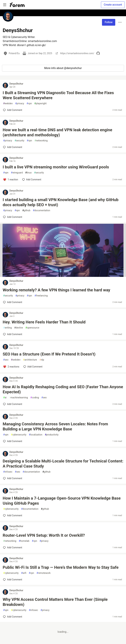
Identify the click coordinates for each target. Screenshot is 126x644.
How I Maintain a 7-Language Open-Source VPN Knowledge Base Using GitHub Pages (62, 501)
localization (36, 435)
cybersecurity (19, 435)
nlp (42, 360)
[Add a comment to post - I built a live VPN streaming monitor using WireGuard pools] (11, 180)
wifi (24, 573)
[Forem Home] (17, 5)
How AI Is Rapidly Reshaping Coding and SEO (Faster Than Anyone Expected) (63, 389)
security (19, 141)
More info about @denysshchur (63, 68)
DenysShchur (16, 84)
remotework (43, 573)
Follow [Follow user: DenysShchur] (109, 22)
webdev (8, 104)
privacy (20, 104)
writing (7, 328)
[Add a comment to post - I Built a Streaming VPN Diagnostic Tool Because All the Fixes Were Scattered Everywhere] (13, 110)
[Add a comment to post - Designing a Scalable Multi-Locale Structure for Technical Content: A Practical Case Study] (13, 478)
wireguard (17, 173)
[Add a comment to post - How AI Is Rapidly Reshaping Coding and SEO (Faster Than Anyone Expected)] (13, 404)
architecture (30, 360)
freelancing (41, 296)
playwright (40, 104)
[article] (63, 276)
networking (41, 141)
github (26, 210)
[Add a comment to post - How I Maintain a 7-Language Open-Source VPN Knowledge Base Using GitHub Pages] (13, 515)
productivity (52, 435)
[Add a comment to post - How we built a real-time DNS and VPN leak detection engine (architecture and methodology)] (13, 147)
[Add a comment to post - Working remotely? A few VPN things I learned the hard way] (13, 302)
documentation (42, 210)
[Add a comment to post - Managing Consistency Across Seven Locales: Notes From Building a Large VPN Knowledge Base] (13, 441)
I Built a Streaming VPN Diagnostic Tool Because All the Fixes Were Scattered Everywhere (58, 95)
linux (28, 173)
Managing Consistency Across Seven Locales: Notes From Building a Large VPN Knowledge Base (55, 427)
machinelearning (18, 398)
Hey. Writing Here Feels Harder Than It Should (44, 322)
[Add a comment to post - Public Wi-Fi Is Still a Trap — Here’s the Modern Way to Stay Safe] (13, 580)
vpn (29, 104)
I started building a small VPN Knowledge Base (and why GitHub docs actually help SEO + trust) (61, 202)
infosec (8, 472)
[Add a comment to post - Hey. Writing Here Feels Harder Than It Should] (13, 334)
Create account (113, 5)
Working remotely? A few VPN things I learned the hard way (56, 290)
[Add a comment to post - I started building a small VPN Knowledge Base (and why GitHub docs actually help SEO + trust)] (13, 217)
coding (35, 398)
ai (5, 398)
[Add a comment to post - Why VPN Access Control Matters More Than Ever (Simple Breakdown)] (13, 617)
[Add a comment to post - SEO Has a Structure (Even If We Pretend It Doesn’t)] (11, 367)
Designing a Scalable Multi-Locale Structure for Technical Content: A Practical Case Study (63, 464)
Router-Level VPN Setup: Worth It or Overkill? (44, 535)
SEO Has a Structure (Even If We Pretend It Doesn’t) (49, 354)
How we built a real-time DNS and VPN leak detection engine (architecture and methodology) (57, 132)
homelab (24, 541)
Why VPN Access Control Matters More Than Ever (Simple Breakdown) (55, 602)
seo (6, 360)
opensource (32, 328)
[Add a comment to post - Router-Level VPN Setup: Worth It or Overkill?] (13, 547)
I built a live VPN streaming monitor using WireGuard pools (56, 167)
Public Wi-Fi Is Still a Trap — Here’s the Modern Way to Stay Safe (61, 567)
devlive (19, 328)
